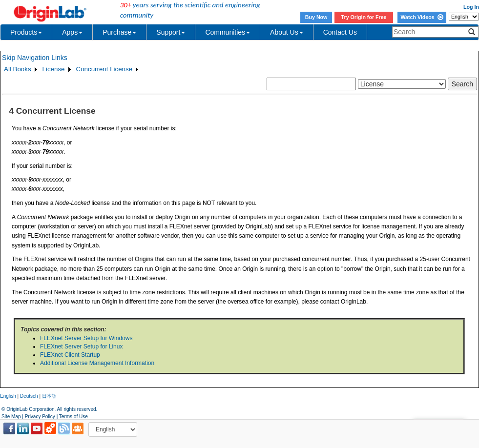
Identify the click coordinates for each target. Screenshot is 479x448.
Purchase (119, 32)
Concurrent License (104, 69)
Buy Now (316, 17)
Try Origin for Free (364, 17)
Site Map (11, 417)
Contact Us (340, 32)
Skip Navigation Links (35, 58)
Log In (471, 7)
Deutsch (29, 396)
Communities (228, 32)
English (8, 396)
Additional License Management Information (97, 363)
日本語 (49, 396)
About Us (287, 32)
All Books (18, 69)
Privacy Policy (40, 417)
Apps (72, 32)
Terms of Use (73, 417)
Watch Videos (422, 17)
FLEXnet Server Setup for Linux (81, 346)
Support (171, 32)
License (54, 69)
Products (26, 32)
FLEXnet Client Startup (70, 355)
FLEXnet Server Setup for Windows (86, 338)
